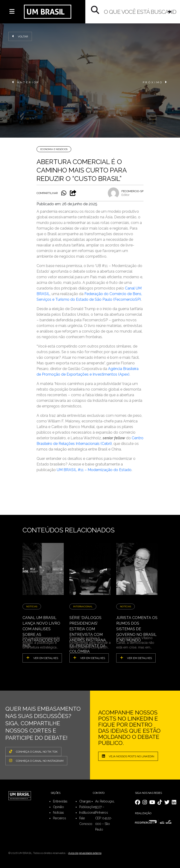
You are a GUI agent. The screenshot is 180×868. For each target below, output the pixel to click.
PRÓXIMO (155, 82)
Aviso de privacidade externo (85, 853)
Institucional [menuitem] (87, 813)
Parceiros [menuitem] (59, 818)
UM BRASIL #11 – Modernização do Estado (94, 470)
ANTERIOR (26, 82)
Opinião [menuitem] (58, 807)
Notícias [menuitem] (58, 813)
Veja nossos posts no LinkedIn (128, 756)
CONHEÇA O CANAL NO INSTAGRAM (36, 761)
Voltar (20, 36)
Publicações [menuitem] (88, 807)
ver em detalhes (42, 658)
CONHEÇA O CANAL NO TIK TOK (33, 751)
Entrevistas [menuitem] (60, 801)
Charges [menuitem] (85, 801)
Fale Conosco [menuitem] (86, 821)
